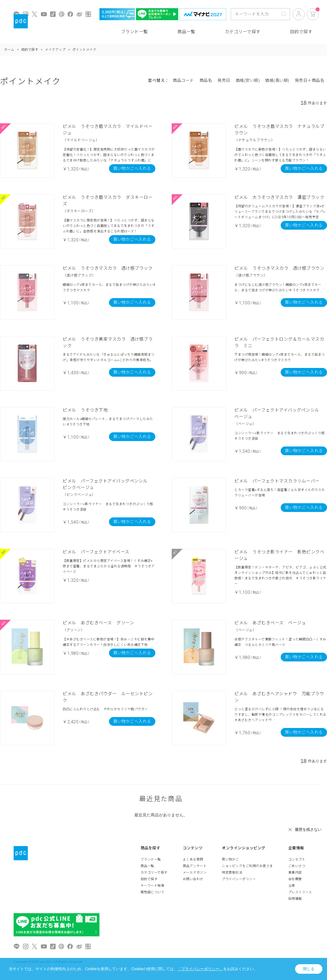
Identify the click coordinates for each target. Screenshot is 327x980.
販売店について (153, 892)
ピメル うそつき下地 (85, 410)
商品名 (206, 80)
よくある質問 (193, 859)
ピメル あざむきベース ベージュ (270, 623)
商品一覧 (186, 32)
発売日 (224, 80)
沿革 (292, 886)
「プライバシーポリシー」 (200, 969)
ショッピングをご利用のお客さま (247, 866)
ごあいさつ (297, 866)
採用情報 (295, 899)
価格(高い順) (277, 80)
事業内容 (295, 873)
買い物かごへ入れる (132, 169)
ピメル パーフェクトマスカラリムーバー (277, 481)
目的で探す (301, 32)
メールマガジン (195, 873)
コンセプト (297, 859)
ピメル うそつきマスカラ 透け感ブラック (108, 268)
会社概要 (295, 879)
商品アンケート (195, 866)
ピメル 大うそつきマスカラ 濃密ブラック (279, 197)
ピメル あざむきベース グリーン (98, 623)
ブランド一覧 (134, 32)
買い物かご (230, 859)
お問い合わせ (193, 879)
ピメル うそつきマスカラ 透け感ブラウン (279, 268)
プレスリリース (300, 892)
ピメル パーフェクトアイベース (96, 552)
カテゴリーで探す (243, 32)
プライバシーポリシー (239, 879)
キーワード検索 (153, 886)
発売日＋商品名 (310, 80)
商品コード (183, 80)
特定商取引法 (232, 873)
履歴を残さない (308, 829)
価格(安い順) (248, 80)
